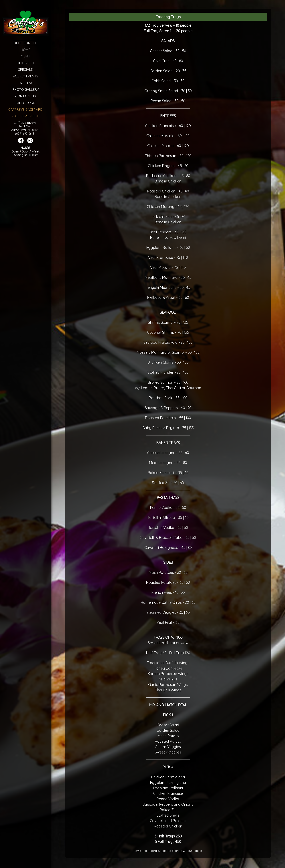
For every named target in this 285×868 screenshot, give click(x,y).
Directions (25, 103)
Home (25, 50)
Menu (25, 56)
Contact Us (26, 96)
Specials (25, 70)
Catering (26, 83)
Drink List (26, 63)
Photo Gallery (25, 90)
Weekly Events (25, 76)
